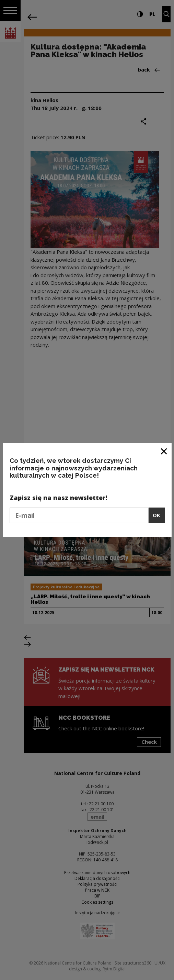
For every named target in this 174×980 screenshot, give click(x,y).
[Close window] (164, 451)
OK (156, 515)
